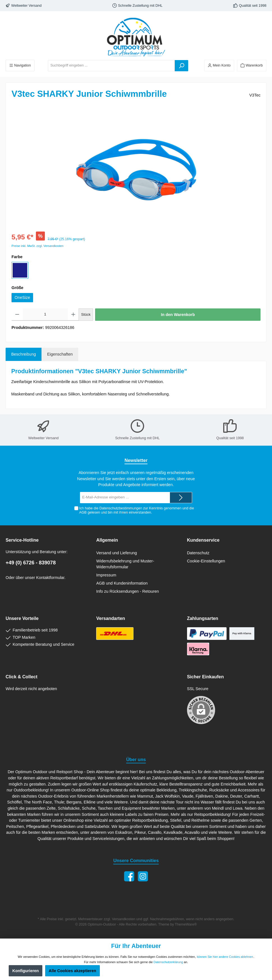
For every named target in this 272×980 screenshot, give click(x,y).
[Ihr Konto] (219, 66)
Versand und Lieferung (117, 553)
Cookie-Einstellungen (206, 561)
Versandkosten (124, 919)
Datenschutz (198, 553)
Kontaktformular (50, 578)
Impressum (106, 575)
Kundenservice (203, 540)
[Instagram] (143, 876)
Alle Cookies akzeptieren (73, 971)
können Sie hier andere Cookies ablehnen (225, 957)
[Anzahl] (45, 315)
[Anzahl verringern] (17, 315)
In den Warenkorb (178, 315)
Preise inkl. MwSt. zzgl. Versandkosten (37, 246)
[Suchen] (181, 66)
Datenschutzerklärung (168, 962)
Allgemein (107, 540)
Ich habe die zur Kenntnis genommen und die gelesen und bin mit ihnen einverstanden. (137, 510)
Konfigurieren (26, 971)
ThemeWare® (186, 924)
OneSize (22, 297)
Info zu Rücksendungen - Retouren (127, 591)
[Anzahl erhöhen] (73, 315)
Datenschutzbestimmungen (121, 508)
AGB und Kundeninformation (122, 583)
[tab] (24, 354)
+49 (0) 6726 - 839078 (31, 563)
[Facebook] (129, 876)
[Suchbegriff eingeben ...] (111, 66)
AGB (83, 512)
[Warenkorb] (252, 66)
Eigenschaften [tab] (60, 354)
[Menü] (20, 66)
